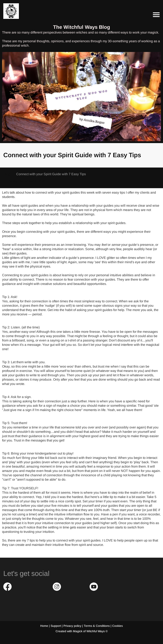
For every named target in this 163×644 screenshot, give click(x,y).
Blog (7, 174)
